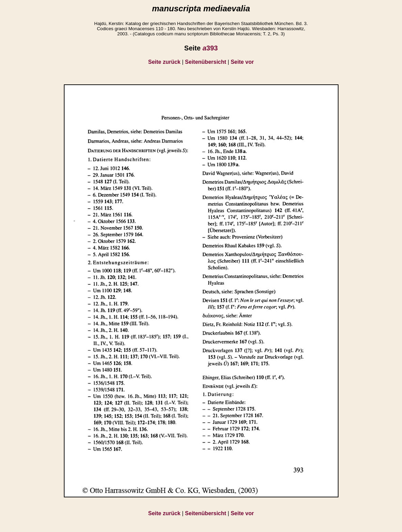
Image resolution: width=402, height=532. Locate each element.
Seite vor (242, 62)
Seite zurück (164, 62)
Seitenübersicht (206, 62)
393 (210, 48)
